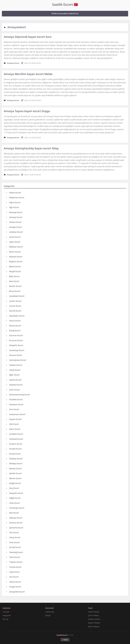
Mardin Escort (14, 473)
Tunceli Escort (14, 567)
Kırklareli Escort (15, 439)
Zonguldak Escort (15, 592)
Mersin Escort (14, 478)
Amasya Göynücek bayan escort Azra (28, 37)
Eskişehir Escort (15, 345)
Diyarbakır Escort (15, 316)
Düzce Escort (13, 321)
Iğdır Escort (13, 375)
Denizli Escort (14, 311)
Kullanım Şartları (94, 619)
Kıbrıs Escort (13, 429)
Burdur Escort (14, 286)
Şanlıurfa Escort (15, 528)
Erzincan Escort (14, 335)
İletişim (48, 616)
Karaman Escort (15, 404)
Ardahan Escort (14, 232)
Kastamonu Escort (16, 414)
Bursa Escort (13, 291)
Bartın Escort (13, 252)
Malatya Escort (14, 463)
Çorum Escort (14, 306)
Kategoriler (7, 616)
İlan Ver (6, 619)
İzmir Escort (13, 390)
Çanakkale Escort (15, 296)
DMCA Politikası (94, 627)
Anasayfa (6, 612)
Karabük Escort (14, 399)
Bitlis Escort (13, 276)
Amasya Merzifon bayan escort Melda (28, 74)
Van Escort (12, 577)
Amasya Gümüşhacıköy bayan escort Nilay (31, 148)
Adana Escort (14, 193)
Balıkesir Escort (14, 247)
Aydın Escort (13, 242)
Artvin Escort (13, 237)
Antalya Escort (14, 227)
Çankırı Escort (14, 301)
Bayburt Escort (14, 261)
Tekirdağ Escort (15, 552)
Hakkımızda (50, 612)
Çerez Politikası (94, 616)
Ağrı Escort (12, 207)
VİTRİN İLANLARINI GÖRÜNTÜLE (65, 14)
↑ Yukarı (65, 640)
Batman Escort (14, 257)
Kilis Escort (12, 424)
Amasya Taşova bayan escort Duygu (27, 111)
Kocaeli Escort (14, 449)
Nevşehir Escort (15, 493)
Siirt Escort (12, 533)
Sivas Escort (13, 542)
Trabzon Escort (14, 562)
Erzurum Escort (14, 340)
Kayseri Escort (14, 419)
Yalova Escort (14, 582)
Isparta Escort (14, 380)
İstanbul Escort (14, 385)
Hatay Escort (13, 370)
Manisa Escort (14, 468)
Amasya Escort (14, 217)
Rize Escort (12, 513)
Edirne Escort (14, 326)
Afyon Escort (13, 202)
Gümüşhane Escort (16, 360)
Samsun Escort (14, 523)
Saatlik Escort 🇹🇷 (65, 4)
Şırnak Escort (13, 547)
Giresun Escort (14, 355)
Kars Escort (13, 409)
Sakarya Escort (14, 518)
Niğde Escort (13, 498)
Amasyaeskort (17, 27)
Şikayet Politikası (94, 623)
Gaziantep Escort (15, 350)
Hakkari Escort (14, 365)
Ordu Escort (13, 503)
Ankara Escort (14, 222)
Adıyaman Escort (15, 197)
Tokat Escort (13, 557)
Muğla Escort (14, 483)
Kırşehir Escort (14, 444)
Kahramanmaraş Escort (18, 395)
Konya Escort (13, 454)
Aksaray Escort (14, 212)
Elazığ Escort (13, 331)
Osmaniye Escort (15, 508)
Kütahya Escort (14, 459)
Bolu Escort (13, 281)
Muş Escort (13, 488)
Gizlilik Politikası (94, 612)
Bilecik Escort (14, 266)
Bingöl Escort (14, 271)
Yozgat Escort (14, 587)
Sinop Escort (13, 537)
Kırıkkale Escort (14, 434)
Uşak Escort (13, 572)
